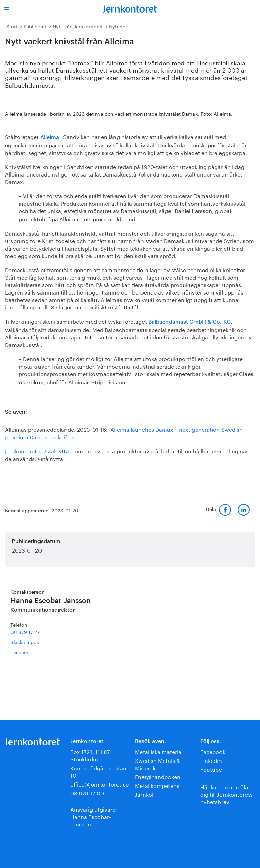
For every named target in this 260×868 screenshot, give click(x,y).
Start (12, 26)
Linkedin (211, 760)
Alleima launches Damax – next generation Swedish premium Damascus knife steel (124, 433)
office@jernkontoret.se (99, 784)
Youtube (211, 769)
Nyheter (118, 26)
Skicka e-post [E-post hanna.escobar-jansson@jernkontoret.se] (26, 642)
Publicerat (35, 26)
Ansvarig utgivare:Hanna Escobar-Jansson (94, 816)
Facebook (213, 751)
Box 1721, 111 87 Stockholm (90, 755)
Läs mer (29, 652)
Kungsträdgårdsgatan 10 (98, 771)
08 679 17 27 (25, 632)
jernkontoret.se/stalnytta (37, 451)
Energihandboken (158, 776)
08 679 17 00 (87, 792)
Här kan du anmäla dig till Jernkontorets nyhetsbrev (226, 794)
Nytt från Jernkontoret (78, 26)
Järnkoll (145, 794)
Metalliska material (159, 751)
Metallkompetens (157, 785)
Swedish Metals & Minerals (158, 764)
